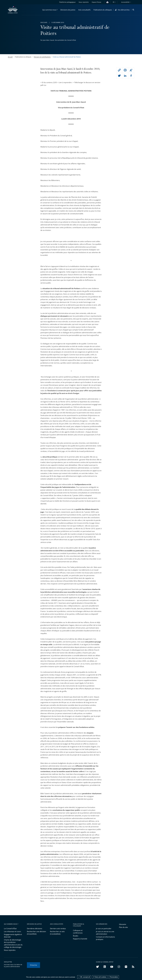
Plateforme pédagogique (67, 2)
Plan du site (123, 927)
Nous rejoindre (10, 950)
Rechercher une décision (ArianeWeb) (36, 933)
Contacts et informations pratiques (105, 938)
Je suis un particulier (104, 929)
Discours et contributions (42, 57)
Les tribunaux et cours (12, 931)
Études (76, 936)
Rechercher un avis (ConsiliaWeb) (57, 933)
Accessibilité (125, 2)
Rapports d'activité (80, 939)
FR (114, 2)
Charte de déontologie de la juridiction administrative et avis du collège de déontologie (13, 943)
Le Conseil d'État (10, 929)
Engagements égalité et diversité (13, 936)
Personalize (114, 977)
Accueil (10, 57)
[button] (50, 10)
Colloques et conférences (78, 932)
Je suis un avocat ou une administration (105, 933)
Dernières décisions (35, 929)
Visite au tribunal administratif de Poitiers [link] (67, 57)
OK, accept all (84, 977)
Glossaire (123, 924)
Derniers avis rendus (58, 929)
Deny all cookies (100, 977)
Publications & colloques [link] (23, 57)
